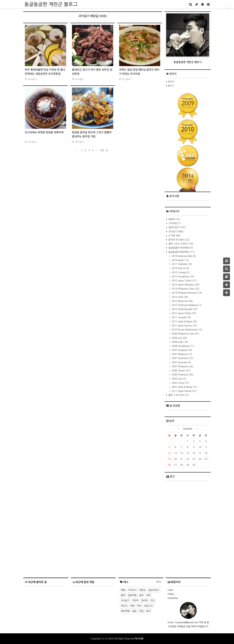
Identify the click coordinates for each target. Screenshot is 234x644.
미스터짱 (139, 639)
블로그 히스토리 (179, 395)
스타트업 (174, 223)
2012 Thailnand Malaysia (186, 305)
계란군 (142, 590)
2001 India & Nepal (184, 387)
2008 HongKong (183, 346)
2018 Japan (180, 260)
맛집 (141, 611)
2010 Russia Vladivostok (187, 330)
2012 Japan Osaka (184, 313)
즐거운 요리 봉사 (179, 240)
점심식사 (148, 606)
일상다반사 (177, 227)
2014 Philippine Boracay (187, 293)
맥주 (139, 606)
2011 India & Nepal (184, 322)
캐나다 (124, 606)
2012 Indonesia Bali (184, 309)
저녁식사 (132, 590)
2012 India (180, 297)
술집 (134, 611)
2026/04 (188, 429)
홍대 (123, 595)
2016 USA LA (180, 268)
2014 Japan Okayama (185, 285)
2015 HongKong (183, 277)
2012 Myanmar (182, 301)
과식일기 (176, 232)
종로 (141, 595)
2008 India (180, 342)
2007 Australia (181, 362)
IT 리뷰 (174, 236)
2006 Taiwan (181, 371)
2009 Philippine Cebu (185, 334)
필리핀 (145, 600)
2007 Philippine (182, 366)
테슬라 (174, 219)
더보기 (159, 582)
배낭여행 (125, 611)
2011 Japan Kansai (184, 391)
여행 (132, 606)
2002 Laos (179, 379)
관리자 (171, 82)
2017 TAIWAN (182, 264)
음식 (148, 611)
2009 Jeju (179, 338)
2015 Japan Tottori (184, 281)
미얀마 (135, 600)
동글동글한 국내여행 (181, 248)
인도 (153, 600)
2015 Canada (180, 272)
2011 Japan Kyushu (184, 326)
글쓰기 (171, 86)
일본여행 (132, 595)
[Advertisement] (188, 555)
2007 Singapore (182, 350)
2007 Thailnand (182, 358)
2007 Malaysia (182, 354)
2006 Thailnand (182, 375)
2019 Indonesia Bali (184, 256)
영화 (123, 590)
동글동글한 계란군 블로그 (51, 4)
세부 (148, 595)
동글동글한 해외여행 (181, 252)
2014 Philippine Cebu (185, 289)
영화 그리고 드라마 (181, 244)
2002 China (180, 383)
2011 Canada (181, 317)
